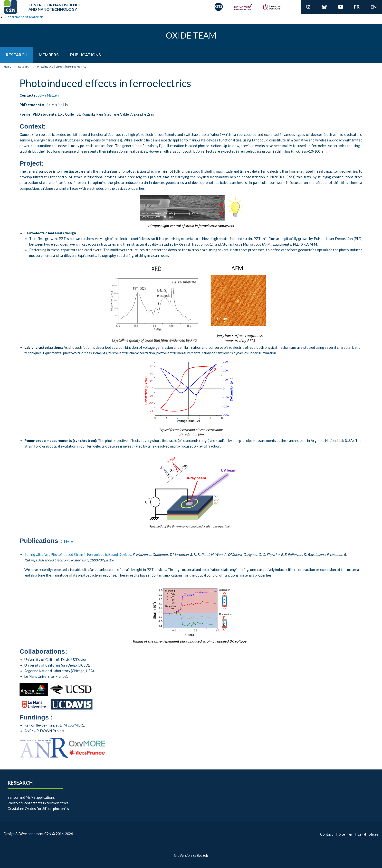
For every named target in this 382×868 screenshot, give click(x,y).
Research (24, 66)
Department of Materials (24, 17)
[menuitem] (16, 55)
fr (357, 7)
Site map (345, 834)
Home (8, 66)
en (374, 7)
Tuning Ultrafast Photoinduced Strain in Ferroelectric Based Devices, (78, 554)
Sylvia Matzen (48, 95)
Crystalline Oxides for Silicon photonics (38, 809)
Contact (327, 834)
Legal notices (368, 834)
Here (69, 541)
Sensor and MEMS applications (31, 797)
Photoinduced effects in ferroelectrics (62, 66)
